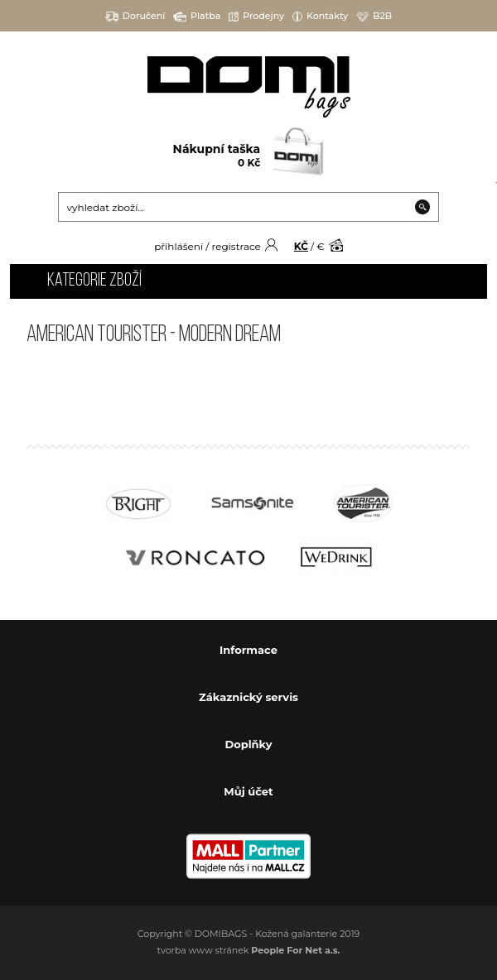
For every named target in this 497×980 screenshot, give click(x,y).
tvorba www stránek (249, 950)
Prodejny (256, 16)
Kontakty (320, 16)
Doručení (135, 16)
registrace (236, 246)
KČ (301, 246)
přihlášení (179, 246)
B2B (374, 16)
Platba (197, 16)
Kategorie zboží (94, 281)
